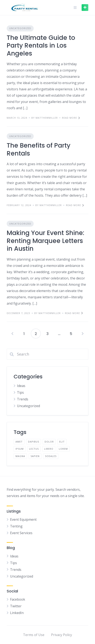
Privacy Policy (62, 635)
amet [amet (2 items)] (19, 442)
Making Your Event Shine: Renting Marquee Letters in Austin (46, 241)
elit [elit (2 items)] (62, 442)
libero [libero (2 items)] (49, 449)
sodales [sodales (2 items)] (51, 456)
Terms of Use (34, 635)
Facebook (18, 599)
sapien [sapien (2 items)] (35, 456)
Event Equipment (23, 519)
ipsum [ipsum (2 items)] (20, 449)
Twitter (16, 606)
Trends (23, 399)
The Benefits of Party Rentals (39, 149)
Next (83, 334)
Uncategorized (20, 28)
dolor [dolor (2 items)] (49, 442)
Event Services (21, 533)
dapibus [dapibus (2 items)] (34, 442)
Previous (12, 334)
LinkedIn (17, 613)
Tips (20, 392)
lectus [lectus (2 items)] (34, 449)
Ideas (21, 386)
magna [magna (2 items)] (20, 456)
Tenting (16, 526)
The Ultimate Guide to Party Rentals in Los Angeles (41, 46)
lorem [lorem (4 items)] (63, 449)
